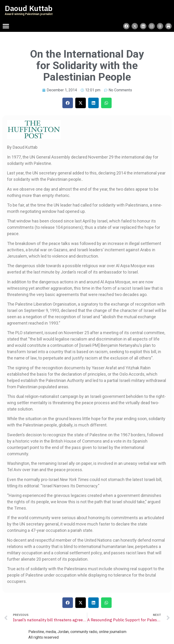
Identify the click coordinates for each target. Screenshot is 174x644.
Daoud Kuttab (29, 8)
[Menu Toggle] (6, 26)
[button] (68, 103)
